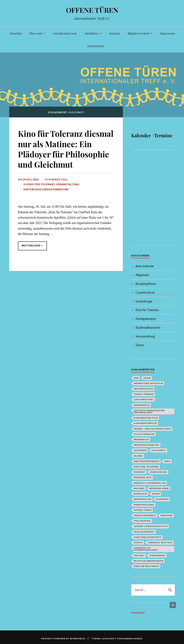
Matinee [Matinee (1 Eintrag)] (139, 488)
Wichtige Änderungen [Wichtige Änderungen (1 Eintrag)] (149, 561)
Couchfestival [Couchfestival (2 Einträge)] (144, 399)
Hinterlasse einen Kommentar (46, 189)
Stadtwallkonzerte (148, 327)
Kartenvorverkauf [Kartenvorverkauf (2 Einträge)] (147, 461)
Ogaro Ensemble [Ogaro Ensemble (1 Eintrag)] (145, 515)
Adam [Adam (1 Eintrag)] (147, 378)
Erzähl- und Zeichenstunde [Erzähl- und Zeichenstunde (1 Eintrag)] (152, 429)
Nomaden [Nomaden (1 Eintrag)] (162, 499)
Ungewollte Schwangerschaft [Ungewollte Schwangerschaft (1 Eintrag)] (146, 549)
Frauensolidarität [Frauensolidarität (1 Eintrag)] (147, 445)
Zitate (140, 345)
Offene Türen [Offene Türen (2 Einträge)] (143, 510)
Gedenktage (144, 301)
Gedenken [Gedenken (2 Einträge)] (140, 450)
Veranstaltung (68, 184)
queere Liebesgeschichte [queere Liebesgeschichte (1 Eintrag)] (151, 526)
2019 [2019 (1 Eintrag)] (136, 378)
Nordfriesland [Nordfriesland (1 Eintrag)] (144, 505)
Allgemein (142, 275)
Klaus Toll (59, 179)
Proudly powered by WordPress (63, 639)
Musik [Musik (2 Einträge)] (156, 494)
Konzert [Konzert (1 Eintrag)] (140, 472)
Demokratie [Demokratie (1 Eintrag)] (142, 405)
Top (173, 605)
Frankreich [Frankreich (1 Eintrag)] (141, 439)
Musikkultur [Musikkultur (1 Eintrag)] (142, 499)
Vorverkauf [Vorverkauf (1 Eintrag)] (157, 555)
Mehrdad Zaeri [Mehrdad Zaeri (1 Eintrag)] (159, 488)
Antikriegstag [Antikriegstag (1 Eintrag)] (143, 389)
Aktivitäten (91, 33)
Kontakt (115, 33)
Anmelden (138, 612)
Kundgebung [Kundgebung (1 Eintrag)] (159, 472)
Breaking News (146, 284)
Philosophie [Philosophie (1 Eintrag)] (142, 521)
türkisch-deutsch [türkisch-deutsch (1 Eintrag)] (160, 542)
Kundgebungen (146, 319)
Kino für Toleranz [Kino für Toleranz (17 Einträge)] (146, 467)
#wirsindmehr (145, 266)
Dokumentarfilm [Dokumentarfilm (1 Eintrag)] (145, 423)
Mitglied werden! (138, 33)
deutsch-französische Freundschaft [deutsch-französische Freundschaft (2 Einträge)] (149, 411)
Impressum (168, 33)
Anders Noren (133, 639)
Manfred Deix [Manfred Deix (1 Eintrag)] (143, 477)
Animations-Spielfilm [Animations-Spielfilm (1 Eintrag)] (148, 383)
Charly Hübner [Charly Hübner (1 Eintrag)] (144, 394)
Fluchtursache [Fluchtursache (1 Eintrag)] (144, 434)
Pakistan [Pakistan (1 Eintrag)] (167, 515)
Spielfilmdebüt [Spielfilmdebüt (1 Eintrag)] (144, 532)
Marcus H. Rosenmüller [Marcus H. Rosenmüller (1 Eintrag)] (150, 483)
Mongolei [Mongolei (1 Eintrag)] (140, 494)
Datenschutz (96, 46)
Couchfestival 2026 (65, 33)
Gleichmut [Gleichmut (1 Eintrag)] (159, 450)
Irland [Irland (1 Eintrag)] (138, 456)
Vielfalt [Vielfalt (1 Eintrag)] (139, 555)
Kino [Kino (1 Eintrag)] (167, 461)
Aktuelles (15, 33)
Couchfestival (145, 292)
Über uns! (36, 33)
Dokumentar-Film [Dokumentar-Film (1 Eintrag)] (146, 418)
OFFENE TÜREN (92, 10)
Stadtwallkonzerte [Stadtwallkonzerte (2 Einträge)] (148, 537)
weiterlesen (31, 247)
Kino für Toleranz (41, 184)
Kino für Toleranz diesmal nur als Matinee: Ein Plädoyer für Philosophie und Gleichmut (66, 149)
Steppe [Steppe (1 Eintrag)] (138, 542)
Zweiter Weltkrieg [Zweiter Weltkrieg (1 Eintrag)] (146, 566)
